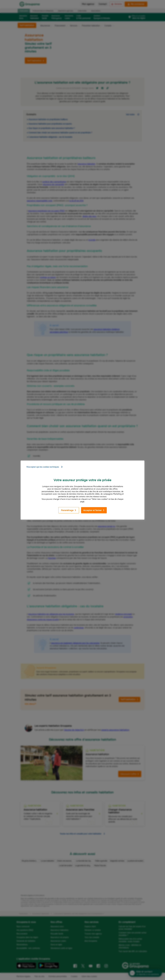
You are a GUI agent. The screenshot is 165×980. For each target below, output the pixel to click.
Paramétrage (69, 510)
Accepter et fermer (94, 510)
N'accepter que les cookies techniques (45, 467)
